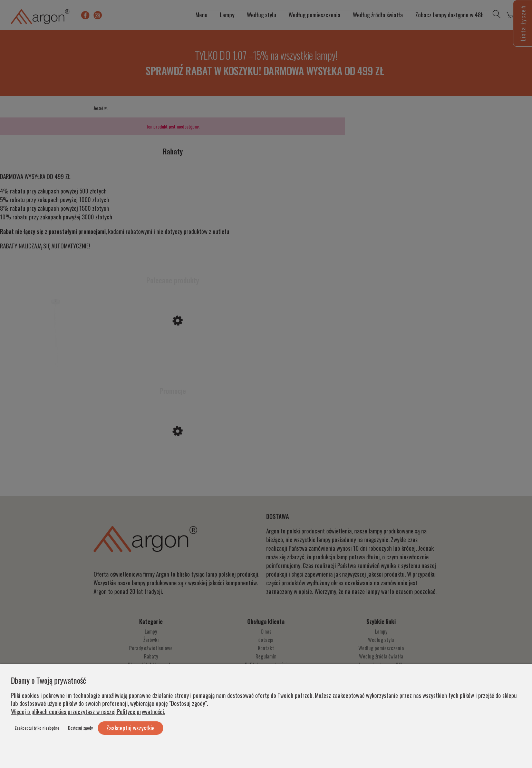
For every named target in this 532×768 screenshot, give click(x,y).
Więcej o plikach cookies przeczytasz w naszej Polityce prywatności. (88, 712)
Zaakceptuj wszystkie (130, 728)
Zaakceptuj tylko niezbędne (37, 728)
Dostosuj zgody (80, 728)
